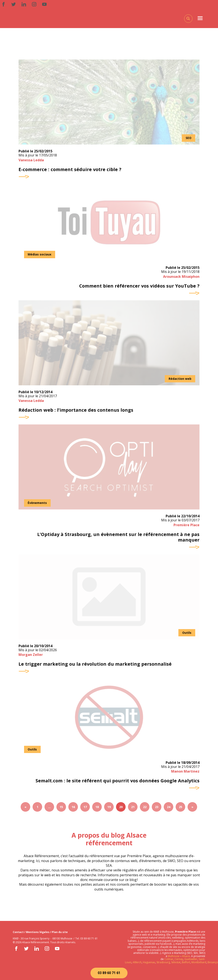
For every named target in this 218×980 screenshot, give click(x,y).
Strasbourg (163, 962)
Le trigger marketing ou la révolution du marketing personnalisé (96, 666)
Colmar (169, 959)
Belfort (186, 962)
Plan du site (60, 932)
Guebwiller (191, 959)
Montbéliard (199, 962)
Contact (19, 932)
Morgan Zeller (31, 656)
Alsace (186, 956)
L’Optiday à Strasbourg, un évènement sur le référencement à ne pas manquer (117, 538)
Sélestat (176, 962)
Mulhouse (174, 956)
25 (181, 809)
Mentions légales (38, 932)
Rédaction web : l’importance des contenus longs (77, 411)
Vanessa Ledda (31, 160)
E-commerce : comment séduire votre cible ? (71, 170)
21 (133, 809)
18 (97, 809)
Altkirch (137, 962)
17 (85, 809)
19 (109, 809)
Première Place (186, 526)
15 (61, 809)
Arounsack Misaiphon (181, 277)
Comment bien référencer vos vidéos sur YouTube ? (139, 286)
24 (169, 809)
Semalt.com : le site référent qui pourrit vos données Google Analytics (117, 783)
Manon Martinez (185, 773)
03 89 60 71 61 (109, 973)
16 (73, 809)
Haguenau (149, 962)
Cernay (179, 959)
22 (145, 809)
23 (157, 809)
